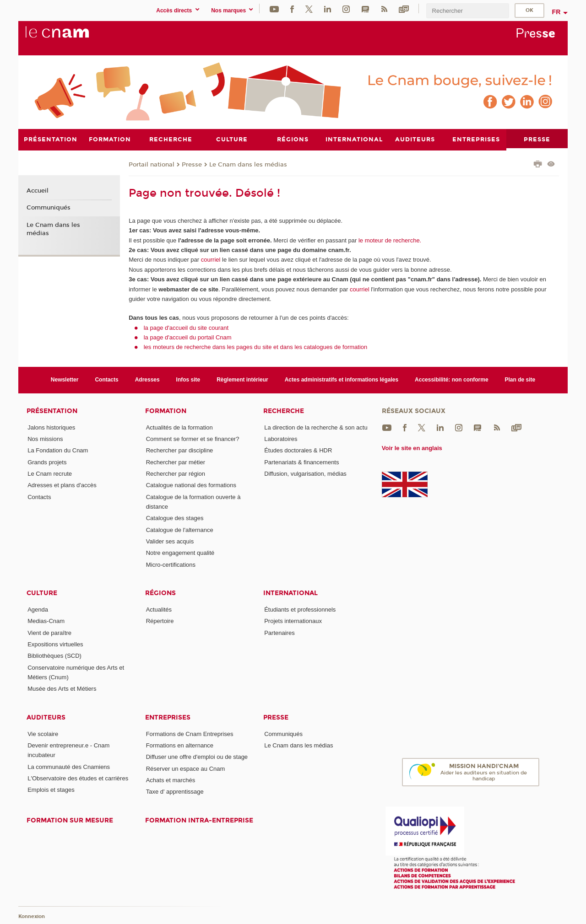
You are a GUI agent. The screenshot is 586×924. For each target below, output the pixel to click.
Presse (192, 164)
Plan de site (520, 380)
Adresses (147, 380)
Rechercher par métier (176, 462)
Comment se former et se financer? (193, 439)
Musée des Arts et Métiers (62, 689)
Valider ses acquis (170, 541)
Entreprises (168, 717)
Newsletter (65, 380)
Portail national (152, 164)
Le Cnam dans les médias (248, 164)
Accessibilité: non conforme (452, 380)
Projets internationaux (293, 621)
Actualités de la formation (179, 427)
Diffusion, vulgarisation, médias (305, 473)
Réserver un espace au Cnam (186, 768)
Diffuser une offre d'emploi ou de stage (197, 757)
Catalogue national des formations (191, 485)
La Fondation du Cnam (58, 450)
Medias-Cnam (46, 621)
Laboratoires (281, 439)
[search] (467, 11)
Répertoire (160, 621)
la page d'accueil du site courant (186, 327)
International (290, 593)
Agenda (38, 609)
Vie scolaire (43, 733)
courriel (211, 260)
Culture (42, 593)
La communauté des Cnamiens (69, 766)
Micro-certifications (171, 564)
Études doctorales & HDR (298, 450)
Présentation (52, 411)
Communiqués (49, 208)
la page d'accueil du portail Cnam (188, 337)
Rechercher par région (176, 473)
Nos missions (45, 439)
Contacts (106, 380)
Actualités (159, 609)
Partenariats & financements (301, 462)
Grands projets (47, 462)
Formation (166, 411)
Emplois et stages (51, 790)
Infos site (188, 380)
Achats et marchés (171, 780)
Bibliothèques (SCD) (54, 656)
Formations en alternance (180, 745)
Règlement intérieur (242, 380)
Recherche (284, 411)
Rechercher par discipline (180, 450)
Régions (160, 593)
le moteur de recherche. (389, 240)
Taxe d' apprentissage (175, 792)
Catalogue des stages (175, 518)
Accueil (38, 190)
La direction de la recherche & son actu (316, 427)
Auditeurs (46, 717)
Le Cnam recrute (50, 473)
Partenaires (279, 632)
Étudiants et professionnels (300, 609)
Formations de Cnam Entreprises (190, 733)
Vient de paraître (49, 632)
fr (556, 12)
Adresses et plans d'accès (62, 485)
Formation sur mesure (70, 820)
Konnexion (32, 916)
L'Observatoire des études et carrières (78, 778)
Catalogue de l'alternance (180, 529)
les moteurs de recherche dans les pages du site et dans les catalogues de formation (256, 347)
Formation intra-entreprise (199, 820)
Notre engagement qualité (180, 553)
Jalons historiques (51, 427)
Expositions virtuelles (55, 644)
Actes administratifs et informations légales (342, 380)
